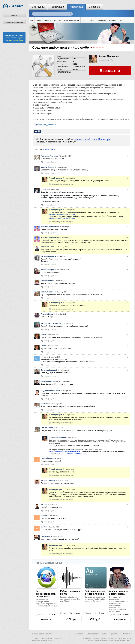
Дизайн (91, 20)
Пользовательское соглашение (103, 638)
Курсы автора (104, 60)
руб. (71, 619)
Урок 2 (53, 162)
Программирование (72, 20)
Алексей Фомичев (48, 247)
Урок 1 (53, 341)
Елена (43, 189)
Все (32, 20)
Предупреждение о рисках (123, 638)
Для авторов (93, 634)
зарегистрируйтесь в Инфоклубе (93, 139)
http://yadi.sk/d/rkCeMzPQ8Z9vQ (62, 214)
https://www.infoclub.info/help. (76, 453)
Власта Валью (47, 281)
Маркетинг (58, 20)
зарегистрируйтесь (16, 40)
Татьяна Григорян (48, 480)
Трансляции (57, 7)
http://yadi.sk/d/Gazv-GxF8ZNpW (62, 218)
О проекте (94, 7)
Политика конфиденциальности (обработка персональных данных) (110, 641)
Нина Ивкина (46, 404)
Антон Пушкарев (109, 56)
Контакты (127, 634)
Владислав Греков (48, 270)
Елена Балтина (47, 428)
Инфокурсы (76, 7)
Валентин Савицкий (49, 370)
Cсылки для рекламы (64, 72)
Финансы (47, 20)
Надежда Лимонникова (50, 227)
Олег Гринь (45, 536)
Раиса (43, 335)
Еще (121, 20)
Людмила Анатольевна (50, 391)
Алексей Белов (47, 314)
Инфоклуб (47, 634)
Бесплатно (46, 620)
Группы (104, 634)
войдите (20, 38)
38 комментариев (49, 149)
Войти (14, 15)
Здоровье (112, 20)
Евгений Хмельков (49, 256)
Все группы (38, 7)
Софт (84, 20)
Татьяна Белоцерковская (51, 323)
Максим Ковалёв (48, 167)
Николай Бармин (48, 458)
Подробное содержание (44, 125)
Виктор (44, 516)
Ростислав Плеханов (49, 156)
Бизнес (39, 20)
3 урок (53, 264)
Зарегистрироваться (14, 22)
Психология (102, 20)
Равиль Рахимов (48, 292)
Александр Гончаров (57, 437)
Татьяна (44, 505)
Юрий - (44, 357)
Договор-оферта (87, 638)
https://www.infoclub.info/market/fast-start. (65, 451)
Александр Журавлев (50, 381)
